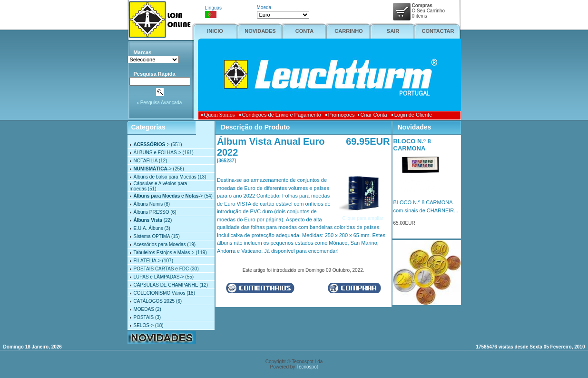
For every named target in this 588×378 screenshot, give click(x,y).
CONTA (304, 31)
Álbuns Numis (148, 204)
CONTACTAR (438, 31)
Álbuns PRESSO (152, 212)
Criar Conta (372, 115)
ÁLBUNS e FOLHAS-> (157, 153)
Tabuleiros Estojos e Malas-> (164, 253)
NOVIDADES (260, 31)
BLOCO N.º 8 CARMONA (412, 145)
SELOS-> (144, 325)
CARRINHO (348, 31)
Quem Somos (220, 115)
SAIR (393, 31)
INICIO (215, 31)
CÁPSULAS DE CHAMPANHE (166, 285)
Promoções (340, 115)
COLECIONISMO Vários (160, 293)
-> (152, 144)
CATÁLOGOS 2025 (154, 301)
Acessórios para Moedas (160, 244)
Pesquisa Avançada (161, 103)
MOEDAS (144, 309)
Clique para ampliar (363, 216)
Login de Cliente (412, 115)
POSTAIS (144, 317)
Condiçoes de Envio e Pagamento (280, 115)
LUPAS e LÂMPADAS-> (159, 277)
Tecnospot (307, 367)
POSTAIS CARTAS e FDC (162, 269)
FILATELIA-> (147, 261)
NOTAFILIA (146, 161)
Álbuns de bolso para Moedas (165, 177)
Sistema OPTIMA (152, 236)
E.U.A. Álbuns (148, 228)
